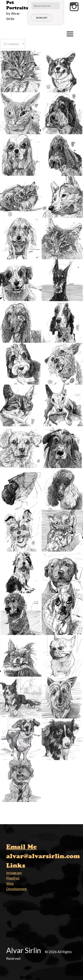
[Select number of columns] (13, 44)
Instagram (14, 873)
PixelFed (13, 878)
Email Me (21, 847)
